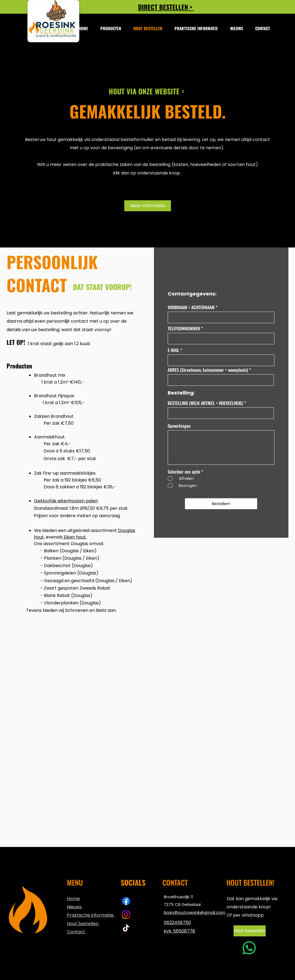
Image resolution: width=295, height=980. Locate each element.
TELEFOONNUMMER (184, 328)
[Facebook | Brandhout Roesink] (126, 901)
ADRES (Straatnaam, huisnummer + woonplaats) (208, 370)
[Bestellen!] (221, 504)
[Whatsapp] (249, 948)
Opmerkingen (179, 426)
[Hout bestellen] (250, 931)
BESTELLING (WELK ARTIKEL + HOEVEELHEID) (205, 403)
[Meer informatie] (148, 206)
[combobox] (221, 380)
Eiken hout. (75, 537)
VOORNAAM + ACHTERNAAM (191, 307)
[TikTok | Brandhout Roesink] (126, 928)
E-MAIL (173, 350)
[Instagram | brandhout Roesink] (126, 915)
